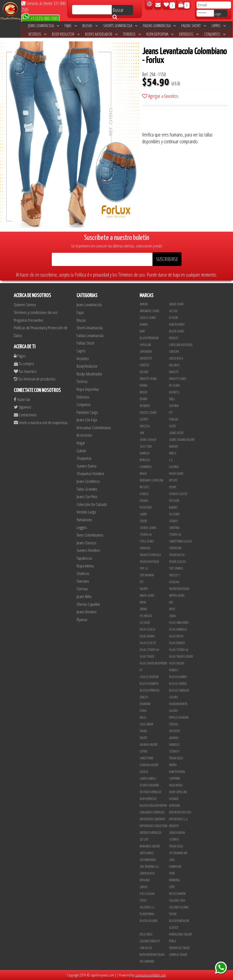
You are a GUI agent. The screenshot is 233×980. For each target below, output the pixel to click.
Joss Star (146, 447)
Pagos (20, 356)
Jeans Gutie (176, 433)
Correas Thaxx (178, 955)
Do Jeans (174, 386)
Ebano (143, 399)
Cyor (172, 874)
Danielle (174, 745)
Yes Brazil (146, 616)
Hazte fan (22, 399)
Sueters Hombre (88, 550)
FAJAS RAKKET (177, 643)
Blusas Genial (178, 684)
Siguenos (23, 407)
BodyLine (174, 806)
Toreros (132, 34)
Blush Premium (149, 338)
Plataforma (147, 914)
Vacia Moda (176, 786)
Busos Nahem (177, 894)
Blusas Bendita (149, 684)
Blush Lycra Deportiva (153, 806)
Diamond (145, 704)
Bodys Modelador (101, 34)
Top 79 (144, 569)
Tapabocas (84, 558)
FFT (171, 413)
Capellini (145, 345)
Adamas (174, 738)
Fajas (71, 26)
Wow (143, 603)
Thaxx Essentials (150, 555)
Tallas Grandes (87, 489)
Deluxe (144, 372)
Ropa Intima (85, 566)
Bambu (144, 325)
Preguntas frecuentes (29, 320)
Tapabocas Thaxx (179, 948)
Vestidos (37, 34)
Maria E (173, 670)
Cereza (144, 697)
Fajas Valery (177, 664)
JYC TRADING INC (178, 853)
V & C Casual (147, 894)
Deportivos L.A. (179, 819)
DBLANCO (174, 365)
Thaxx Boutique (149, 562)
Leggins (82, 527)
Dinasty (174, 372)
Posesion (145, 508)
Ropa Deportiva (160, 34)
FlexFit (144, 420)
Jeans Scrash (148, 440)
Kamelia (144, 453)
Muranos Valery (150, 846)
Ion (142, 433)
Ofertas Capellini (88, 604)
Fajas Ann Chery (179, 623)
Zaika (172, 616)
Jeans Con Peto (87, 497)
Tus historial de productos (35, 379)
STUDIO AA (146, 535)
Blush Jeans (177, 332)
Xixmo (143, 609)
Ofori (172, 487)
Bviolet (174, 338)
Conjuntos (215, 34)
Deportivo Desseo (180, 813)
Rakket (173, 508)
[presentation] (180, 121)
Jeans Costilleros (88, 481)
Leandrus (146, 467)
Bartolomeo (177, 325)
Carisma (174, 352)
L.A (171, 460)
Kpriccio (145, 460)
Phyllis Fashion (179, 718)
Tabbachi (145, 548)
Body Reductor (66, 34)
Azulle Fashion (149, 677)
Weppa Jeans (177, 596)
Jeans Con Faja (87, 420)
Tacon (173, 914)
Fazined (174, 799)
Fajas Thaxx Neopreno (153, 664)
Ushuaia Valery (149, 765)
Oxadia (144, 501)
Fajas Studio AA (149, 650)
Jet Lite (144, 840)
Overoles (83, 581)
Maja (143, 718)
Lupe (172, 887)
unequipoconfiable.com (151, 975)
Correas (82, 589)
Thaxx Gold (176, 846)
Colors (173, 697)
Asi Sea (173, 311)
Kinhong (174, 880)
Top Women (147, 575)
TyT (141, 582)
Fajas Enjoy (176, 636)
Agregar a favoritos (160, 96)
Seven (143, 521)
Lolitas (173, 711)
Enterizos (189, 34)
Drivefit (174, 826)
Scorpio (174, 840)
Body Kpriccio (148, 799)
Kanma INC (175, 867)
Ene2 (172, 399)
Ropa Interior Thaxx (152, 955)
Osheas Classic (178, 494)
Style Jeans (147, 542)
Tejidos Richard (149, 786)
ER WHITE (145, 406)
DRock (143, 393)
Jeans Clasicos (86, 543)
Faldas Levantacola (159, 26)
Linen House (147, 874)
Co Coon (145, 623)
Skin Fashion (177, 833)
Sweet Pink (146, 758)
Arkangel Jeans (150, 311)
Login (218, 14)
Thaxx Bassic (177, 555)
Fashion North (178, 704)
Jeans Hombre (87, 612)
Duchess (174, 393)
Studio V (174, 752)
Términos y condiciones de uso (36, 312)
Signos (173, 521)
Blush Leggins (149, 921)
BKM (142, 332)
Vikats (143, 738)
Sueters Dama (86, 466)
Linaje (143, 887)
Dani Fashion (177, 772)
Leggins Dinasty (150, 941)
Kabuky (173, 447)
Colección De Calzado (92, 504)
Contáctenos (25, 415)
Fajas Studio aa (179, 650)
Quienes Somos (25, 305)
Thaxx (143, 731)
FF (141, 670)
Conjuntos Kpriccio (152, 813)
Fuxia (143, 711)
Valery (144, 589)
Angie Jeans (176, 304)
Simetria (174, 528)
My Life (173, 481)
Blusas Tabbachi (179, 691)
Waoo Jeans (147, 596)
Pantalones (84, 520)
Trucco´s (175, 575)
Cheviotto (146, 359)
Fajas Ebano (147, 636)
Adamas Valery (149, 745)
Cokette (144, 365)
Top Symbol (176, 569)
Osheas (144, 494)
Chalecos (83, 573)
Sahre (143, 514)
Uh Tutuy (174, 731)
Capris (219, 26)
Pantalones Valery (181, 935)
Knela (173, 453)
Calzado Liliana (179, 907)
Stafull (174, 725)
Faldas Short (194, 26)
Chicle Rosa (176, 359)
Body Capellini (178, 792)
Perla (172, 941)
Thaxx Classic (177, 562)
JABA (172, 860)
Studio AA (175, 535)
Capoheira (146, 352)
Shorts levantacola (120, 26)
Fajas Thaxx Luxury (181, 657)
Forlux (173, 420)
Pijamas (82, 619)
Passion (174, 501)
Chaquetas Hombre (90, 473)
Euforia (174, 406)
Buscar (118, 11)
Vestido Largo (86, 512)
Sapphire (174, 779)
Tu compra (24, 364)
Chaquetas (84, 458)
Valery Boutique (179, 589)
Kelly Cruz (146, 935)
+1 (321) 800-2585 (40, 18)
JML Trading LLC (149, 867)
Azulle (144, 772)
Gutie (172, 426)
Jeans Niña (84, 596)
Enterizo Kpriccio (151, 833)
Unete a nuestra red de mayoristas (41, 422)
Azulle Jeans (148, 318)
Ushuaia (174, 582)
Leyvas (144, 752)
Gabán (81, 451)
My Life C (145, 487)
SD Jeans (174, 514)
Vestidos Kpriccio (151, 792)
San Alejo (146, 948)
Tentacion (175, 548)
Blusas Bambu (178, 677)
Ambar (144, 304)
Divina (143, 386)
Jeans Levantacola (44, 26)
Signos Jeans (148, 528)
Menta (173, 765)
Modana (145, 880)
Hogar (81, 443)
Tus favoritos (25, 371)
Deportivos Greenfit (152, 819)
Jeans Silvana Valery (182, 440)
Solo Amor (146, 725)
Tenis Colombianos (90, 535)
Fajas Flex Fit (148, 643)
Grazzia (145, 426)
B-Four (173, 318)
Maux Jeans (176, 474)
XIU (171, 603)
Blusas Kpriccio (150, 691)
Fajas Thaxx (147, 657)
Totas (143, 901)
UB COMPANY (147, 962)
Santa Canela (148, 779)
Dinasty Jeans (148, 379)
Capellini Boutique (181, 345)
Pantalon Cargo (87, 412)
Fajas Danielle (178, 630)
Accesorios (84, 435)
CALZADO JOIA (177, 901)
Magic (143, 474)
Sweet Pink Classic (181, 542)
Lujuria (174, 467)
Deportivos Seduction (153, 826)
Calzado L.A (147, 907)
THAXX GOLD (176, 758)
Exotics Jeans (148, 413)
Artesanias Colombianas (94, 428)
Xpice (172, 609)
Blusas (90, 26)
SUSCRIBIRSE (167, 259)
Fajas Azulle (148, 630)
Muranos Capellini (151, 481)
